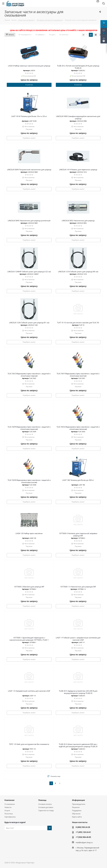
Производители (79, 804)
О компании (10, 804)
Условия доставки (46, 807)
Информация (78, 800)
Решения (76, 807)
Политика (9, 814)
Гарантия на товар (46, 810)
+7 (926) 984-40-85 (83, 837)
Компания (9, 800)
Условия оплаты (45, 804)
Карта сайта (77, 817)
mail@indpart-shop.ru (84, 842)
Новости (8, 807)
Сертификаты (10, 817)
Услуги (7, 810)
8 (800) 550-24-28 (83, 827)
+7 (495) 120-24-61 (83, 832)
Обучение (76, 814)
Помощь (42, 800)
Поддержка (77, 810)
